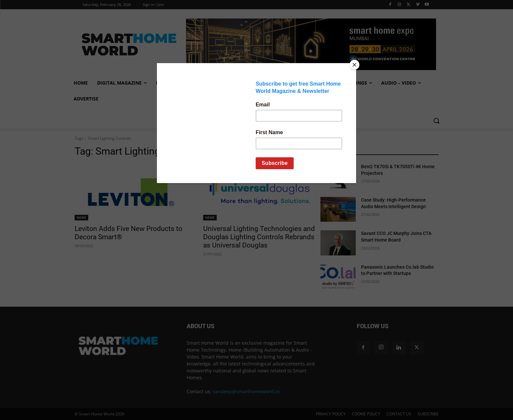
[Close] (354, 65)
